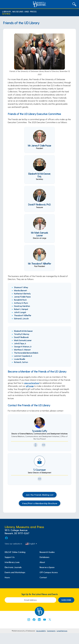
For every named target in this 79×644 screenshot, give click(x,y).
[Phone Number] (36, 445)
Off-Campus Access (49, 572)
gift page (30, 386)
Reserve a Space (47, 567)
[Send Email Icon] (44, 445)
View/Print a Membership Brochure (40, 503)
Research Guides (47, 552)
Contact (43, 577)
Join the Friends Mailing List (39, 495)
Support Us (10, 557)
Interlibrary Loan (12, 562)
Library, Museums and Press (19, 11)
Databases (44, 557)
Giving (6, 14)
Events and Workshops (15, 572)
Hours (7, 577)
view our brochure (31, 383)
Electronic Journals (13, 567)
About (42, 562)
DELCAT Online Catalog (15, 552)
